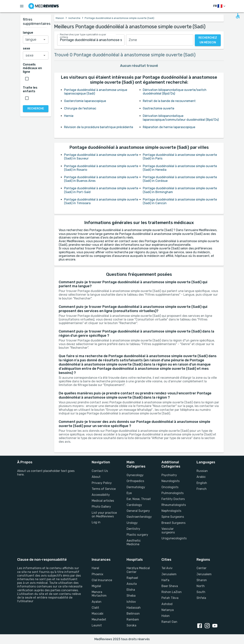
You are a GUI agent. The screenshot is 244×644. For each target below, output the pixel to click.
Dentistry (133, 529)
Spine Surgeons (173, 517)
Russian (202, 471)
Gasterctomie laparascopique (85, 101)
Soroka (131, 625)
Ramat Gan (169, 622)
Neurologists (171, 481)
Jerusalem (169, 574)
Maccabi (98, 614)
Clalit (95, 608)
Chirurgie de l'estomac (80, 108)
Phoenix (98, 574)
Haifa (165, 580)
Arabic (201, 477)
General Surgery (138, 511)
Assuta (132, 584)
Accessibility (101, 495)
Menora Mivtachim (99, 594)
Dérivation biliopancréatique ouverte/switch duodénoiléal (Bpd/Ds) (175, 92)
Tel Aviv (167, 568)
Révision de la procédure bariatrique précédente (99, 127)
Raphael (132, 578)
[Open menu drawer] (22, 6)
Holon (166, 616)
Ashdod (167, 604)
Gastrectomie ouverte (159, 108)
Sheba (131, 596)
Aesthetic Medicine (134, 542)
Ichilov (131, 602)
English (202, 483)
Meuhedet (99, 619)
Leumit (97, 625)
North (201, 586)
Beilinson (133, 614)
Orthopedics (135, 481)
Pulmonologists (173, 493)
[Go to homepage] (44, 6)
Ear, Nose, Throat (139, 499)
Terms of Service (104, 489)
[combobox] (91, 40)
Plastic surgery (137, 535)
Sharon (202, 580)
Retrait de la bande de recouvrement (169, 101)
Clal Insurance (102, 580)
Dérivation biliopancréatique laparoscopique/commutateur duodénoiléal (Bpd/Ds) (181, 118)
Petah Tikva (170, 598)
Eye (129, 493)
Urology (132, 523)
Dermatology (136, 487)
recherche (74, 18)
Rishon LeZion (172, 592)
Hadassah (134, 608)
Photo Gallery (101, 507)
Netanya (168, 610)
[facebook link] (200, 626)
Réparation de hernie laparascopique (169, 127)
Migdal (96, 586)
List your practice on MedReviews (104, 515)
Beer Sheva (170, 586)
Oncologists (170, 487)
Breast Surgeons (173, 523)
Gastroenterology (139, 517)
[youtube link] (216, 626)
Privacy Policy (102, 483)
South (201, 592)
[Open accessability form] (238, 16)
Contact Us (100, 471)
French (202, 489)
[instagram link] (208, 626)
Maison (60, 18)
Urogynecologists (174, 538)
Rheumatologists (174, 505)
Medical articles (103, 501)
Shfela (201, 598)
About (96, 477)
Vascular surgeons (168, 531)
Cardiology (134, 505)
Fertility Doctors (173, 499)
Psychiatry (169, 475)
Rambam (133, 619)
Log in (96, 522)
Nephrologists (171, 511)
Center (201, 568)
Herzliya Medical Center (138, 570)
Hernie (69, 116)
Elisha (131, 590)
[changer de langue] (220, 6)
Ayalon (97, 602)
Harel (95, 568)
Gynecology (135, 475)
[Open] (44, 40)
